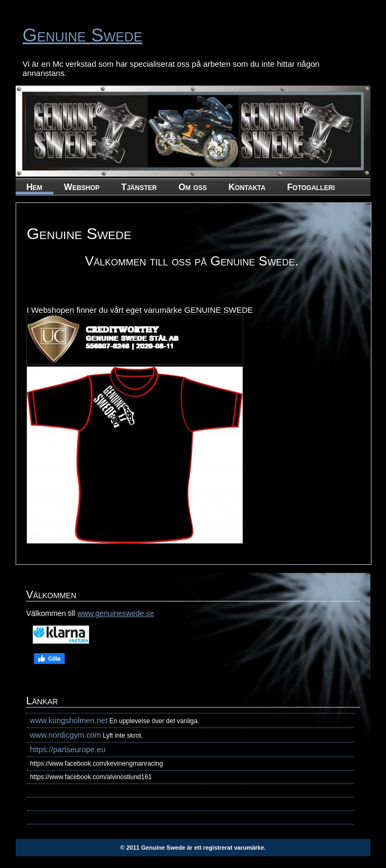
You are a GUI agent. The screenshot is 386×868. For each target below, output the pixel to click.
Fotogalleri (311, 187)
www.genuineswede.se (115, 613)
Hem (35, 187)
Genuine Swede (82, 35)
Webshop (82, 187)
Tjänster (139, 187)
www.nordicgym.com (65, 735)
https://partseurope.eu (67, 750)
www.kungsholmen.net (68, 720)
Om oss (193, 187)
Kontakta (247, 187)
